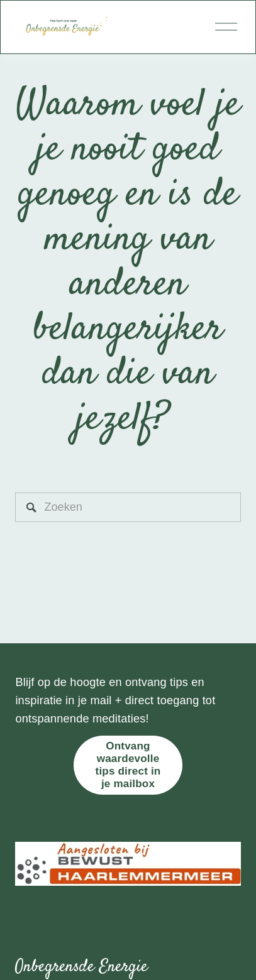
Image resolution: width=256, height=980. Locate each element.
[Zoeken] (128, 507)
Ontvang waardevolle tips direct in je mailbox (128, 765)
